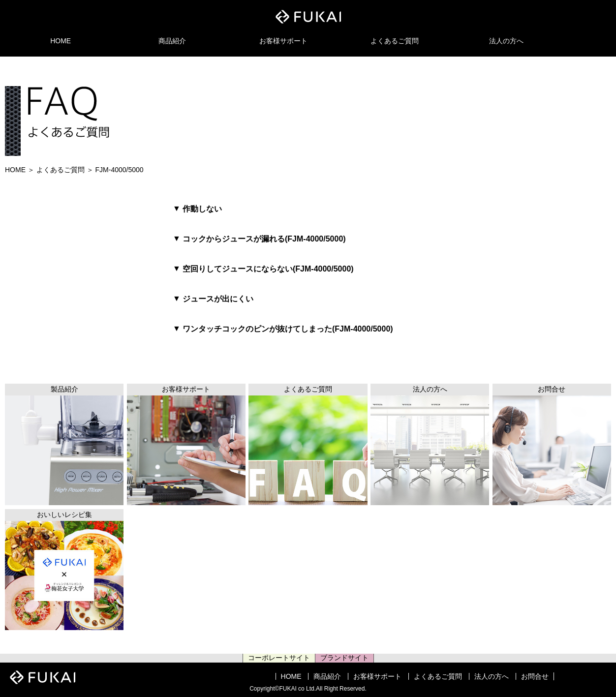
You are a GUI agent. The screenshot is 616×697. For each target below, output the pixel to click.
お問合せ (535, 676)
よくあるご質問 (395, 41)
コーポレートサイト (279, 658)
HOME (61, 41)
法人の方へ (506, 41)
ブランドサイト (344, 658)
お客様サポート (283, 41)
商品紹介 (172, 41)
